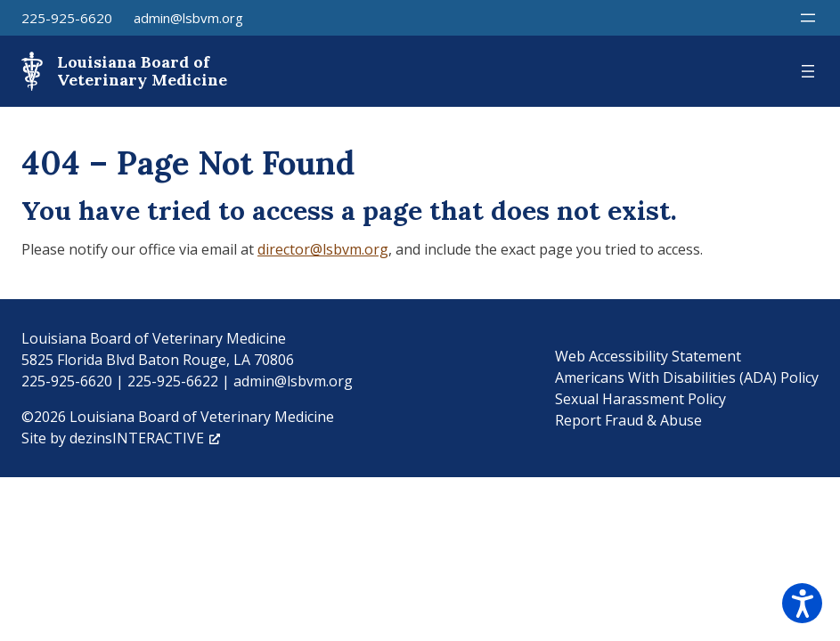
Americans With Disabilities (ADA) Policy (687, 377)
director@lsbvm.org (323, 249)
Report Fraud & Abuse (628, 420)
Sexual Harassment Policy (640, 399)
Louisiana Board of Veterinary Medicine (142, 71)
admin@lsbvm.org (188, 18)
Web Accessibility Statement (648, 356)
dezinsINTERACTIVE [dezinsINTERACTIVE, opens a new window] (145, 438)
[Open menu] (808, 18)
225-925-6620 (67, 18)
